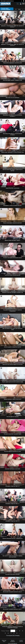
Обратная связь (4, 641)
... (20, 633)
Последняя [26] (10, 636)
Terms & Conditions (13, 641)
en (22, 1)
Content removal (21, 641)
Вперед (17, 636)
